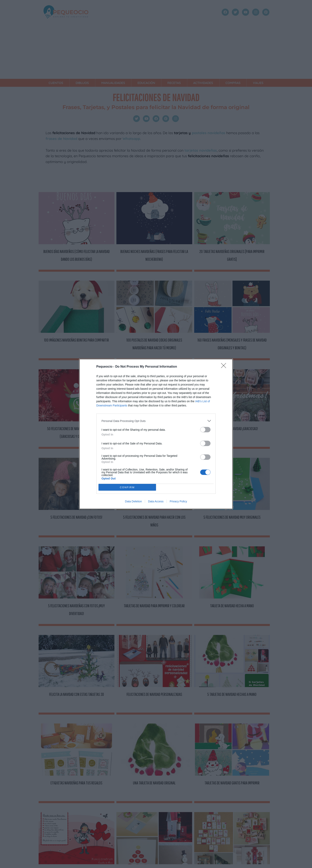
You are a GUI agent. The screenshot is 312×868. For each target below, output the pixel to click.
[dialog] (156, 434)
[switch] (205, 430)
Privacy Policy (178, 501)
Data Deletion (133, 501)
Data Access (156, 501)
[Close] (225, 367)
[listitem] (156, 421)
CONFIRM (127, 487)
